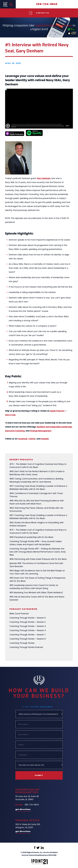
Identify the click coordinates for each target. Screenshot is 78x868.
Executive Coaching (15, 431)
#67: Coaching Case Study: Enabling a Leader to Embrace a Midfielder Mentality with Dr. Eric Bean (38, 488)
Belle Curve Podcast (19, 614)
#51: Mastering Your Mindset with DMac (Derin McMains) (36, 593)
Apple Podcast (57, 411)
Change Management (41, 431)
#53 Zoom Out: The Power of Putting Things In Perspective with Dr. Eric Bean (37, 579)
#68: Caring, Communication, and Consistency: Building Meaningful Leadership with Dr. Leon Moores (36, 480)
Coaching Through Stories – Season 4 (28, 630)
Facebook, (23, 439)
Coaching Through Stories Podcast (26, 647)
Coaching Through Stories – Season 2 (28, 622)
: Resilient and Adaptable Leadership (54, 427)
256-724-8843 (47, 4)
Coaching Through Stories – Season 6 (28, 639)
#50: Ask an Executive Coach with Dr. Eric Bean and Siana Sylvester (37, 598)
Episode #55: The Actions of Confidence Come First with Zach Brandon (36, 565)
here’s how (10, 415)
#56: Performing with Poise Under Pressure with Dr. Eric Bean (38, 559)
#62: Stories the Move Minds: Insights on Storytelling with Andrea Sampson (37, 524)
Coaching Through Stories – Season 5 (28, 618)
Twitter (32, 439)
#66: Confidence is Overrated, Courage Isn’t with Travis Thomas (36, 495)
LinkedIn (45, 439)
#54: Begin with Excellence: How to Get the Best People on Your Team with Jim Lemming (37, 572)
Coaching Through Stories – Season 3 (28, 626)
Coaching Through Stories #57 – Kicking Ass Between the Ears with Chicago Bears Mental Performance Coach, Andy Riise (38, 552)
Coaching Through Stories (22, 643)
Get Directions (23, 810)
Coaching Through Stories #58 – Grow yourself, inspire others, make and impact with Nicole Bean (36, 543)
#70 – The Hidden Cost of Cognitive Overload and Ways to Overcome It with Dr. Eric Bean (38, 466)
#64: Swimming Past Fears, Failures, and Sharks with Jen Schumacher (36, 510)
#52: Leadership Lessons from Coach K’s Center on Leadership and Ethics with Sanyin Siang (34, 587)
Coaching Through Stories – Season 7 (28, 635)
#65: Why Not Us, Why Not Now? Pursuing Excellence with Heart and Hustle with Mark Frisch (37, 502)
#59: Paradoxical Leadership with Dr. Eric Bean (31, 537)
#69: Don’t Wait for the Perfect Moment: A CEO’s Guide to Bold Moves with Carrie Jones (37, 473)
